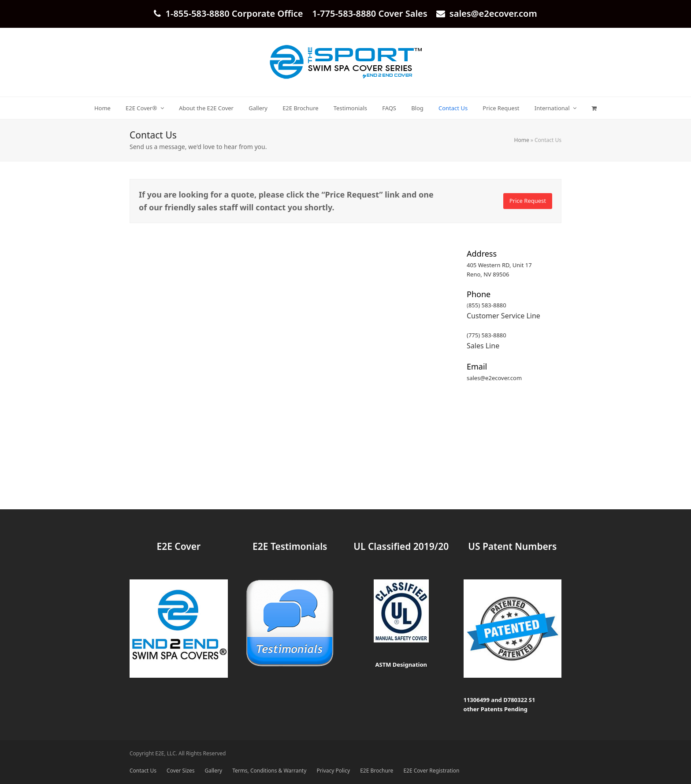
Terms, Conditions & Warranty (269, 771)
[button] (594, 108)
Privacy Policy (333, 771)
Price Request (528, 201)
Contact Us (143, 771)
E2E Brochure (377, 771)
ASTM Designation (401, 665)
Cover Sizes (180, 771)
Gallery (214, 771)
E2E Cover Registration (431, 771)
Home (522, 140)
